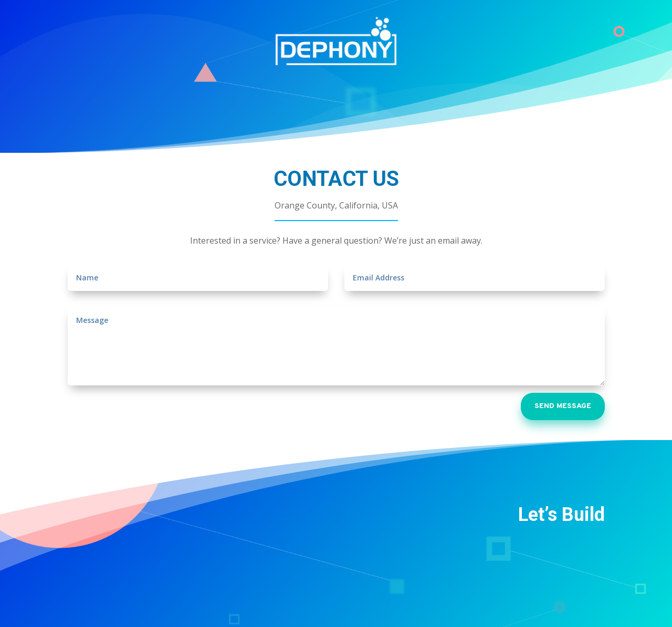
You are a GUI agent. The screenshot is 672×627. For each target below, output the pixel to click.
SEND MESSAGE (563, 406)
